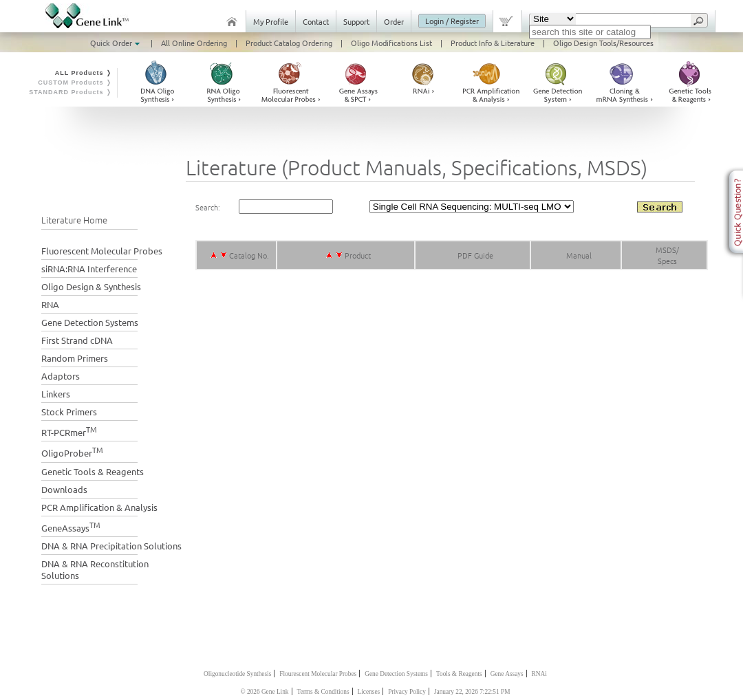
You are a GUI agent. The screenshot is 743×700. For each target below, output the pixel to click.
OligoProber (72, 451)
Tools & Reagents (459, 674)
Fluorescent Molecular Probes (102, 251)
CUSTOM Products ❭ (75, 83)
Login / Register (452, 21)
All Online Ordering (194, 43)
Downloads (64, 489)
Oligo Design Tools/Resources (603, 43)
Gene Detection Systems (90, 322)
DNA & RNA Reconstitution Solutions (95, 569)
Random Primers (75, 358)
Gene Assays (507, 674)
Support (356, 21)
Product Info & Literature (493, 43)
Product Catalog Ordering (289, 43)
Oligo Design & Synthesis (91, 286)
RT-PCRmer (69, 431)
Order (394, 21)
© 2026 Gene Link (264, 692)
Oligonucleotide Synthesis (237, 674)
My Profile (271, 21)
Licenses (369, 692)
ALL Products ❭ (84, 73)
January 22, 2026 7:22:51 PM (472, 692)
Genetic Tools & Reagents (93, 471)
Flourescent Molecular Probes (318, 674)
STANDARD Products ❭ (71, 92)
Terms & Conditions (323, 692)
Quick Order (116, 43)
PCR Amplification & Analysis (99, 507)
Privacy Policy (407, 692)
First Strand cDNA (77, 340)
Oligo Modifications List (391, 43)
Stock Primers (69, 412)
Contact (316, 21)
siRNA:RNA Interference (89, 269)
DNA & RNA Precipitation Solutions (111, 546)
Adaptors (61, 376)
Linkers (56, 394)
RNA (50, 304)
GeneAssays (71, 526)
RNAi (539, 674)
